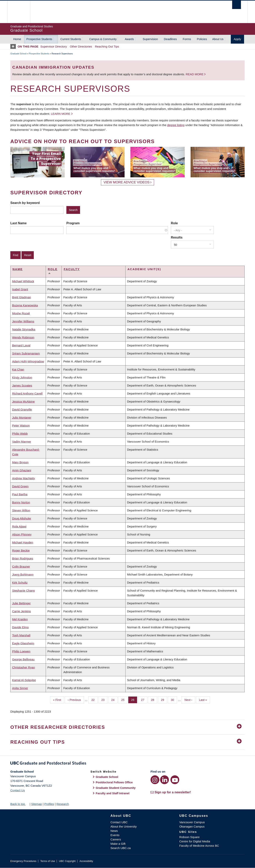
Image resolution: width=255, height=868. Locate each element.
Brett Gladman (22, 297)
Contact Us (18, 790)
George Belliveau (23, 659)
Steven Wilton (21, 510)
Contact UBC (119, 822)
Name (18, 269)
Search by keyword (25, 203)
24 (114, 699)
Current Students (71, 39)
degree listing (176, 125)
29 (164, 699)
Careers (116, 839)
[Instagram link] (155, 780)
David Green (20, 486)
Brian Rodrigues (23, 558)
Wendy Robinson (23, 337)
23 (104, 699)
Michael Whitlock (23, 281)
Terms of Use (48, 861)
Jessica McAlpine (23, 401)
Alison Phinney (22, 534)
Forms (187, 39)
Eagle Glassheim (23, 643)
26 (134, 699)
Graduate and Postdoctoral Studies (127, 764)
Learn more (61, 114)
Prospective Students (39, 39)
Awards (129, 39)
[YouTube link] (175, 780)
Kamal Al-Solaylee (24, 680)
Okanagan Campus (192, 826)
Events (115, 835)
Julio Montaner (22, 417)
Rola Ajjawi (19, 526)
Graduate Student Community (116, 788)
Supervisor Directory (54, 46)
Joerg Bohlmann (23, 574)
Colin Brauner (21, 566)
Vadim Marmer (22, 442)
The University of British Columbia (19, 12)
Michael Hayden (23, 542)
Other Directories (81, 46)
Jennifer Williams (23, 321)
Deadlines (170, 39)
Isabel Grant (20, 289)
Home (17, 39)
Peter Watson (21, 425)
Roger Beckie (21, 550)
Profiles (49, 804)
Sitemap (36, 804)
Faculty (72, 269)
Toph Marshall (21, 635)
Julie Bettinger (21, 603)
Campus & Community (103, 39)
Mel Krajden (20, 619)
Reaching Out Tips (107, 46)
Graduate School (18, 54)
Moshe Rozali (21, 313)
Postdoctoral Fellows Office (114, 782)
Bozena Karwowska (25, 305)
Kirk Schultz (20, 582)
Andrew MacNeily (24, 478)
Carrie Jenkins (21, 611)
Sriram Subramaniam (26, 353)
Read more (195, 74)
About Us (218, 39)
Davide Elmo (20, 627)
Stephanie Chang (23, 590)
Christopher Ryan (24, 667)
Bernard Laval (21, 345)
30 (174, 699)
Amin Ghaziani (22, 470)
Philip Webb (20, 434)
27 (144, 699)
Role (174, 223)
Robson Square (189, 837)
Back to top (20, 804)
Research (63, 804)
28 (154, 699)
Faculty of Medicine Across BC (199, 846)
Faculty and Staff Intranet (113, 793)
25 (124, 699)
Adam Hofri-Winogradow (28, 361)
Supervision (150, 39)
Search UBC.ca (121, 848)
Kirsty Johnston (22, 377)
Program (73, 223)
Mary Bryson (20, 462)
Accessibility (86, 861)
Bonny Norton (21, 502)
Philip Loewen (21, 651)
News (114, 831)
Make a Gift (118, 844)
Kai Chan (18, 369)
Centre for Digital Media (195, 841)
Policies (202, 39)
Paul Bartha (20, 494)
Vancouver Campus (192, 822)
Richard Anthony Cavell (27, 393)
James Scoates (22, 385)
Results (177, 237)
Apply (237, 39)
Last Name (18, 223)
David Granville (22, 409)
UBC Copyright (67, 861)
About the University (124, 826)
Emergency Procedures (23, 861)
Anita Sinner (20, 688)
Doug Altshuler (22, 518)
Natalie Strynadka (24, 329)
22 (95, 699)
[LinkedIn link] (165, 780)
